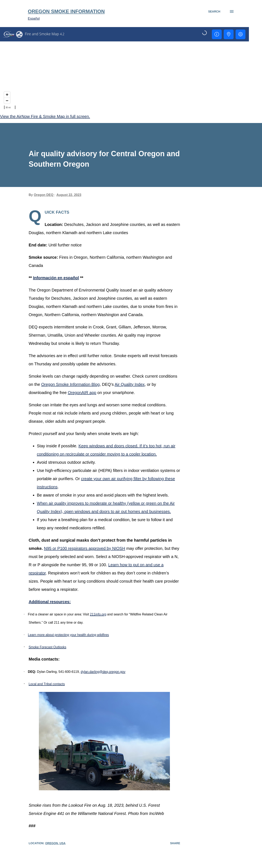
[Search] (214, 11)
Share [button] (175, 843)
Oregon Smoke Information (66, 11)
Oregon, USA (55, 843)
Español (34, 19)
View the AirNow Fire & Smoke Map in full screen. (45, 116)
